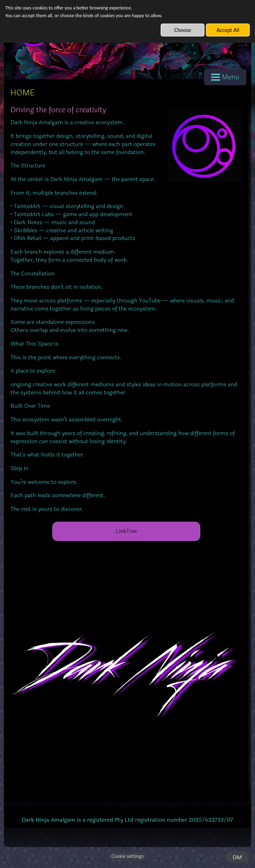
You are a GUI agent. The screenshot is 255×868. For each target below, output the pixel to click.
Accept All (228, 30)
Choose (183, 30)
